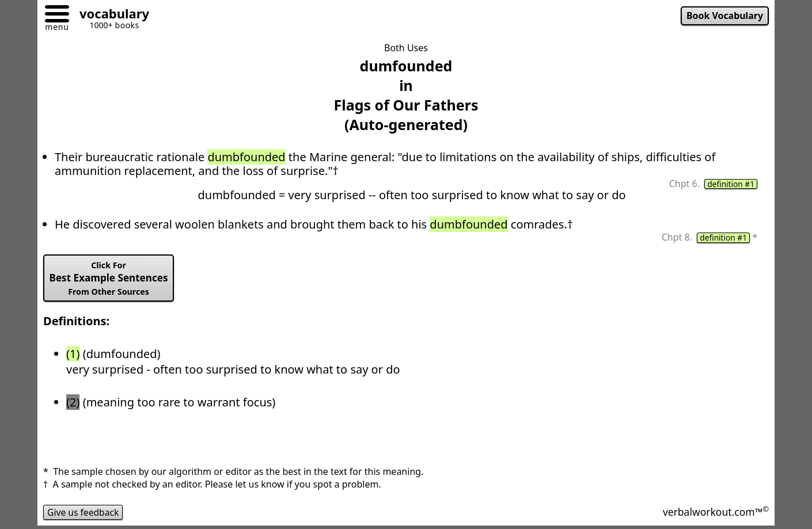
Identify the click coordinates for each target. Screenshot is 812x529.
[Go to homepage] (110, 15)
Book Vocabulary (724, 16)
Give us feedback (84, 514)
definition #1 (730, 184)
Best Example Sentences (110, 280)
